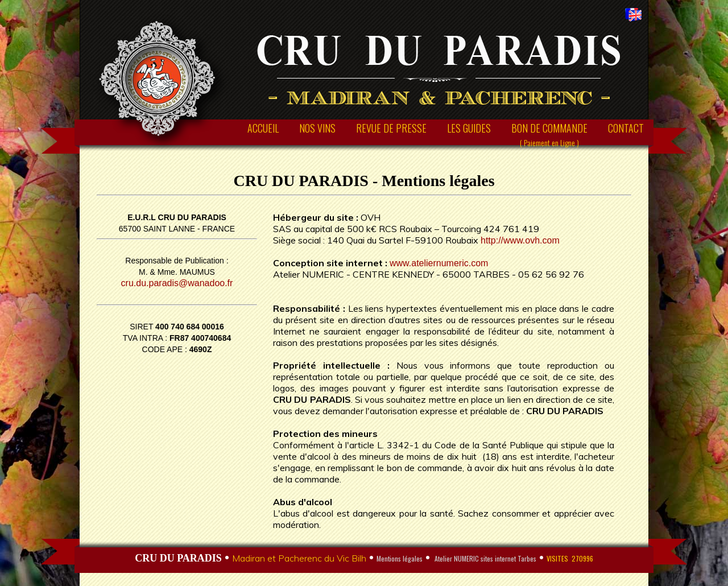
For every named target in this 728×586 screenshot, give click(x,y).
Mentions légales (400, 558)
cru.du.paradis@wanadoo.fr (177, 283)
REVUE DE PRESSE (391, 128)
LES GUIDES (469, 128)
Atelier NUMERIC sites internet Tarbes (485, 558)
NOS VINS (317, 128)
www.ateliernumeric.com (439, 263)
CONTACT (626, 128)
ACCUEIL (263, 128)
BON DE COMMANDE (549, 135)
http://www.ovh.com (520, 240)
